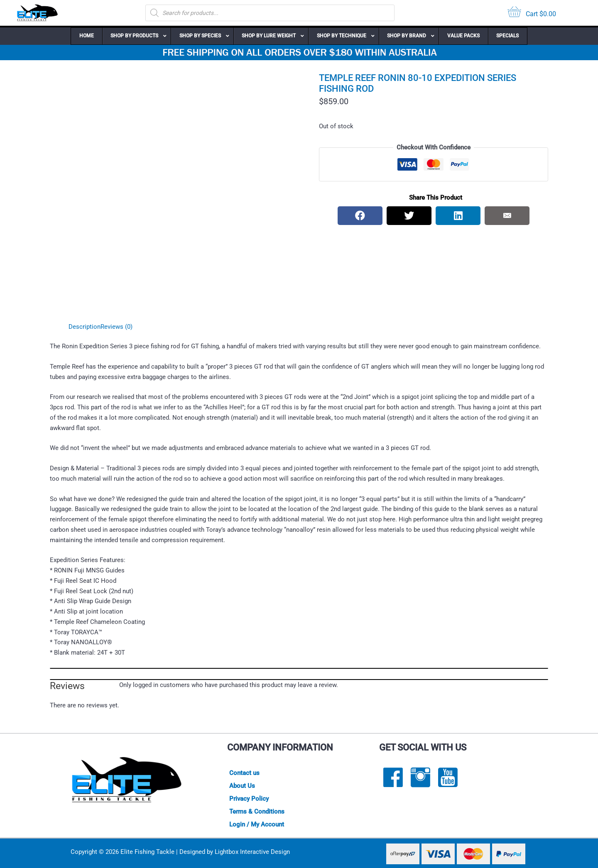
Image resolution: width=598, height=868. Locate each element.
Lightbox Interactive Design (252, 852)
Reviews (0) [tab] (116, 327)
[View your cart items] (532, 13)
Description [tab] (85, 327)
